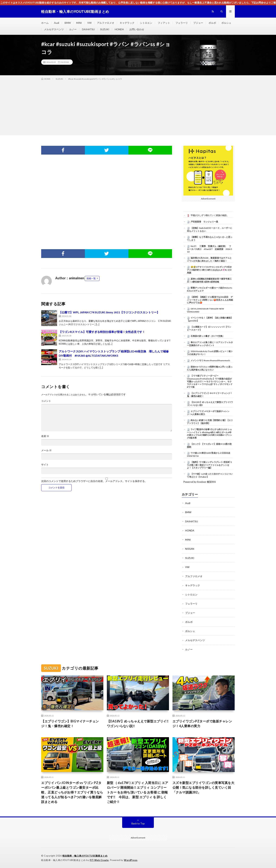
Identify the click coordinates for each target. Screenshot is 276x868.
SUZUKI (105, 29)
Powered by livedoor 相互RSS (200, 482)
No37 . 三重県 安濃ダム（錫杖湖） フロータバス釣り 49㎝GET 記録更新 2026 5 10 (209, 249)
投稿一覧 (91, 278)
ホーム (45, 23)
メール (46, 450)
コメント (46, 401)
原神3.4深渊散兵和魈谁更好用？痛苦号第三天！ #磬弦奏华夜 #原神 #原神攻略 (209, 280)
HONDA (119, 29)
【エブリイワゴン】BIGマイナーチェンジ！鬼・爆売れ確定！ (70, 724)
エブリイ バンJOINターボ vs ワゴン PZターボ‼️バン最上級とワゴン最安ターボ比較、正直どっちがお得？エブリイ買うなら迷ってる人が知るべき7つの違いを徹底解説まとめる (72, 792)
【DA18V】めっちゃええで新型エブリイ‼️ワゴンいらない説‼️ (138, 724)
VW (89, 23)
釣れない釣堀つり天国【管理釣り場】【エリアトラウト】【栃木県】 (210, 422)
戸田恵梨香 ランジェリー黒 (204, 222)
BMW (68, 23)
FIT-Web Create (99, 860)
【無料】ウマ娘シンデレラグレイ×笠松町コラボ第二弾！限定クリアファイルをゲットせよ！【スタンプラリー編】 (209, 465)
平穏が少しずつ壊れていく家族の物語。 (210, 215)
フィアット (164, 23)
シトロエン (146, 23)
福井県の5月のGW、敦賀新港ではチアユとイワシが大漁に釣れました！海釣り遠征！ (209, 259)
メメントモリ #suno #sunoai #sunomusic (210, 360)
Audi (57, 23)
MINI (79, 23)
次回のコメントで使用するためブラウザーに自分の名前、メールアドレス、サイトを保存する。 (94, 481)
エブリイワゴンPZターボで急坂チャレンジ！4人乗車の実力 (202, 724)
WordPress (131, 860)
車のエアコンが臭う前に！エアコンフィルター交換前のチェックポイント (210, 344)
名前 (45, 436)
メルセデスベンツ (54, 29)
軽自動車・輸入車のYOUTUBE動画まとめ (85, 856)
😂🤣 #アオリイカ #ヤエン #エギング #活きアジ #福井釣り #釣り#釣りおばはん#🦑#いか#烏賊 (209, 270)
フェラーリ (182, 23)
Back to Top (138, 823)
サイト (45, 465)
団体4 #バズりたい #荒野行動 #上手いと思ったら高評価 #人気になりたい (210, 368)
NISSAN (190, 549)
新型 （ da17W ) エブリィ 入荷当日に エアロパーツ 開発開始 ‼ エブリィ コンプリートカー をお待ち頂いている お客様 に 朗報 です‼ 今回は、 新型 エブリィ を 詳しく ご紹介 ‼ (138, 792)
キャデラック (127, 23)
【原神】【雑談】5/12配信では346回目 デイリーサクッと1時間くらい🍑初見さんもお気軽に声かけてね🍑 (210, 300)
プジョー (198, 23)
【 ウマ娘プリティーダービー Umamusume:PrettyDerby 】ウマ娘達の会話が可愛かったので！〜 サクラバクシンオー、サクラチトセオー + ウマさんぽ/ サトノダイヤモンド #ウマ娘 (210, 381)
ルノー (73, 29)
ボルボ (212, 23)
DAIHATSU (88, 29)
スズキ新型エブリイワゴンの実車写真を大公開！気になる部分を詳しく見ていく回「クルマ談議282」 (203, 787)
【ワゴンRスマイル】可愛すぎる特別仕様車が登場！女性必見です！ (102, 332)
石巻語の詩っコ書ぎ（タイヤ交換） (208, 336)
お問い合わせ (137, 29)
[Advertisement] (138, 107)
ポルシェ (226, 23)
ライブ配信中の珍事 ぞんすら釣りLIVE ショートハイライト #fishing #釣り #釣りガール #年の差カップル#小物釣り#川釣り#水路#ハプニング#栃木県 (209, 434)
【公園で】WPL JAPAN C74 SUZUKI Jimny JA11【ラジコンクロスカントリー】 (109, 312)
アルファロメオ (106, 23)
